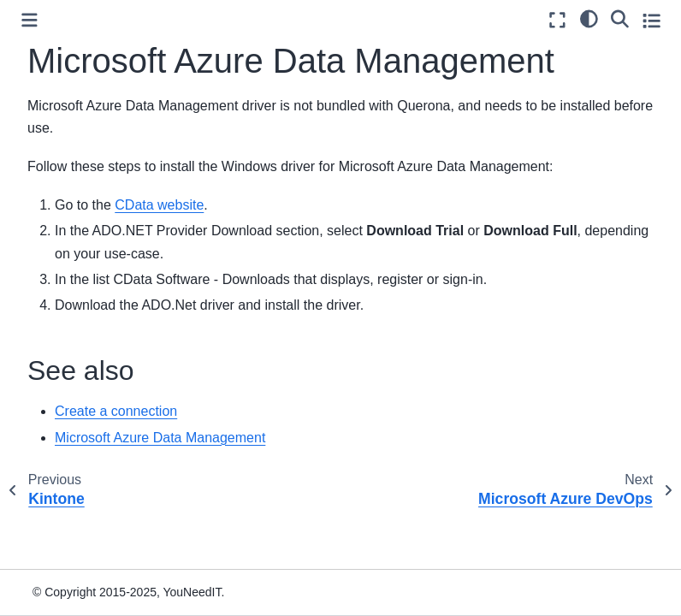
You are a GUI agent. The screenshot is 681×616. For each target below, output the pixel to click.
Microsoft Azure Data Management (160, 438)
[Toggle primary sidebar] (30, 20)
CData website (159, 205)
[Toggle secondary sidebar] (651, 20)
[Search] (620, 18)
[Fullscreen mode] (557, 20)
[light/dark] (589, 18)
